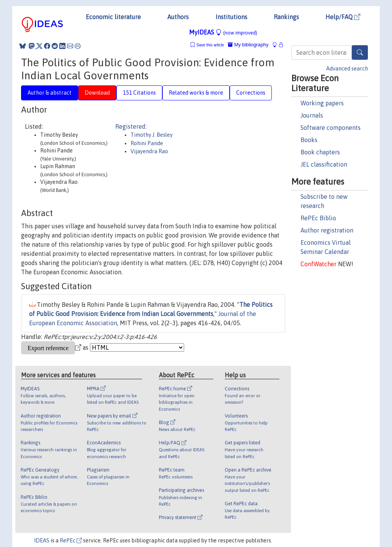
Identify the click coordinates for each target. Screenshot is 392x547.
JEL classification (324, 164)
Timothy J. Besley (152, 135)
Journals (312, 115)
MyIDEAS (223, 32)
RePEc (71, 540)
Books (309, 140)
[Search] (360, 52)
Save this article (210, 45)
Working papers (322, 103)
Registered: (131, 126)
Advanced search (347, 69)
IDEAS (42, 540)
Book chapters (320, 152)
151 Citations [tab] (139, 93)
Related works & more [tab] (196, 93)
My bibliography (248, 45)
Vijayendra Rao (149, 151)
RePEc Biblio (318, 218)
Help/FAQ (343, 17)
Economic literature (113, 17)
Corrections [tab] (251, 93)
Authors (178, 17)
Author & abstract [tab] (50, 93)
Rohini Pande (147, 143)
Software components (331, 128)
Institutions (231, 17)
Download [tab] (97, 93)
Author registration (327, 230)
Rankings (286, 17)
